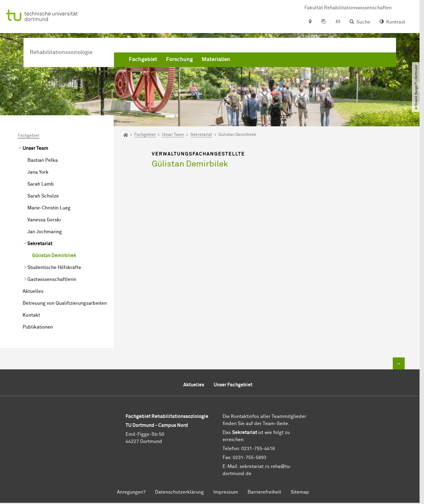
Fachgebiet (143, 60)
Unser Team (35, 148)
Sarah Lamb (41, 184)
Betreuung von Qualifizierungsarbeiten (65, 303)
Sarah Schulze (43, 196)
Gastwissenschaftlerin (52, 279)
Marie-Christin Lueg (49, 208)
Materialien (216, 60)
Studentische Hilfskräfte (54, 267)
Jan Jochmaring (45, 232)
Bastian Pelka (43, 160)
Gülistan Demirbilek (54, 256)
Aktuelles (33, 291)
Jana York (38, 172)
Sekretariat (40, 244)
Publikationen (38, 327)
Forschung (179, 60)
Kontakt (31, 315)
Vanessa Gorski (44, 220)
